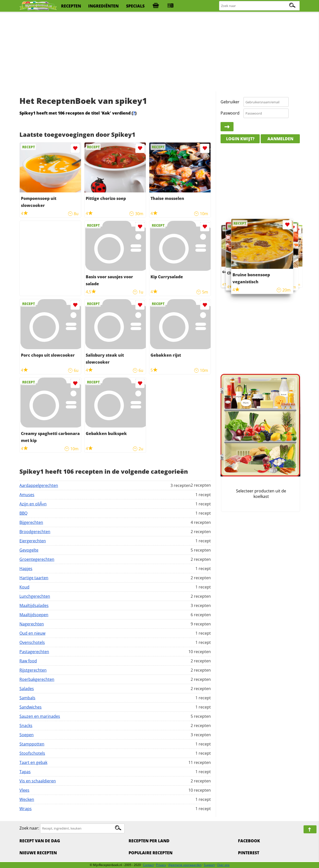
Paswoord (230, 113)
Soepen (27, 735)
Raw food (28, 661)
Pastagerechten (34, 652)
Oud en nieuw (32, 633)
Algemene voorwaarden (185, 865)
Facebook (249, 841)
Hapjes (26, 569)
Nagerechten (32, 624)
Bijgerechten (31, 522)
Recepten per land (149, 841)
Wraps (26, 809)
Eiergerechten (33, 541)
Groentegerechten (37, 559)
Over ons (223, 865)
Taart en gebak (33, 762)
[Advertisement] (159, 52)
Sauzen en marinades (40, 716)
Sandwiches (31, 707)
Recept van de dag (40, 841)
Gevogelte (29, 550)
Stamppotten (32, 744)
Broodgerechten (35, 532)
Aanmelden (280, 139)
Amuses (27, 495)
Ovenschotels (32, 642)
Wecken (27, 799)
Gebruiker (230, 102)
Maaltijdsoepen (34, 615)
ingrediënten (103, 6)
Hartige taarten (34, 578)
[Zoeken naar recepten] (260, 6)
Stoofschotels (32, 753)
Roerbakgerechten (37, 679)
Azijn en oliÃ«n (33, 504)
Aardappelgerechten (39, 485)
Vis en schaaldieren (38, 781)
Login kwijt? (240, 139)
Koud (24, 587)
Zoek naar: (29, 828)
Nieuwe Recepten (38, 853)
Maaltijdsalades (34, 605)
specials (135, 6)
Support (209, 865)
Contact (148, 865)
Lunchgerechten (35, 596)
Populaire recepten (151, 853)
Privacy (161, 865)
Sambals (27, 698)
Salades (27, 689)
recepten (71, 6)
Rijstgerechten (33, 670)
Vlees (24, 790)
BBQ (23, 513)
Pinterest (249, 853)
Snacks (26, 725)
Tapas (25, 772)
